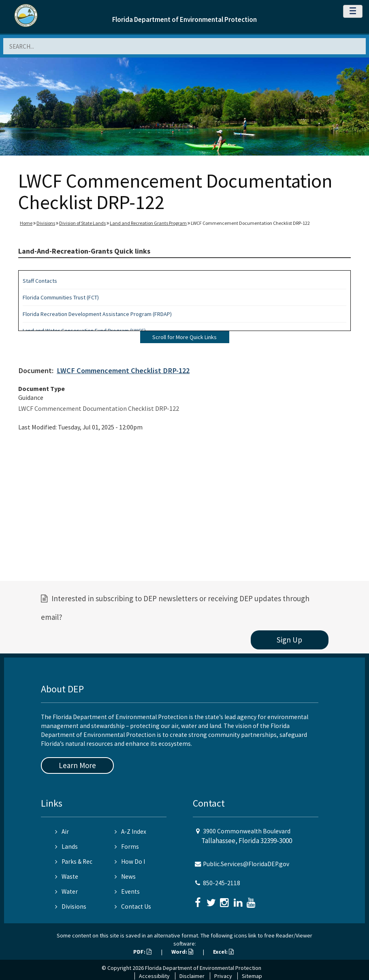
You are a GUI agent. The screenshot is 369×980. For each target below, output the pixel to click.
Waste (67, 876)
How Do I (130, 862)
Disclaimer (192, 976)
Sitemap (252, 976)
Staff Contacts (40, 281)
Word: (182, 952)
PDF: (142, 952)
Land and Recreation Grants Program (148, 223)
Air (62, 832)
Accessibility (154, 976)
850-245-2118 (222, 883)
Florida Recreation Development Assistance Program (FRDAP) (97, 314)
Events (127, 891)
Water (66, 891)
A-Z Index (130, 832)
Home (26, 223)
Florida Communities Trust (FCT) (61, 297)
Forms (127, 847)
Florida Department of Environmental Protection (184, 19)
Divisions (46, 223)
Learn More (77, 765)
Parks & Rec (74, 862)
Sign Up (289, 640)
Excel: (223, 952)
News (125, 876)
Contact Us (133, 906)
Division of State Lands (82, 223)
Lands (66, 847)
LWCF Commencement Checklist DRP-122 (123, 370)
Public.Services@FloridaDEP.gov (246, 864)
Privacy (223, 976)
